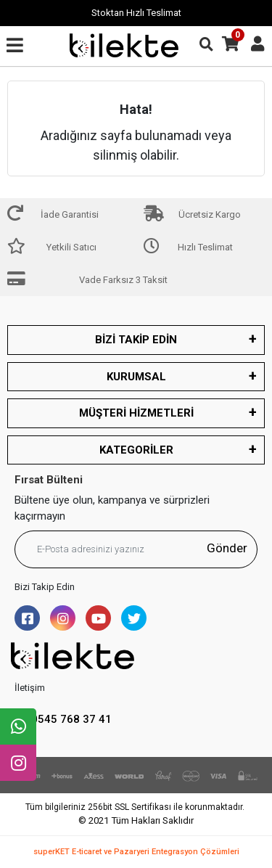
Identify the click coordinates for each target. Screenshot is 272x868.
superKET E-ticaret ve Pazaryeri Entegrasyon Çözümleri (136, 852)
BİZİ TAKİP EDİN (136, 340)
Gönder (227, 548)
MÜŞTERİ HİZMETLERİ (136, 413)
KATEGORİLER (136, 450)
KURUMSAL (136, 377)
